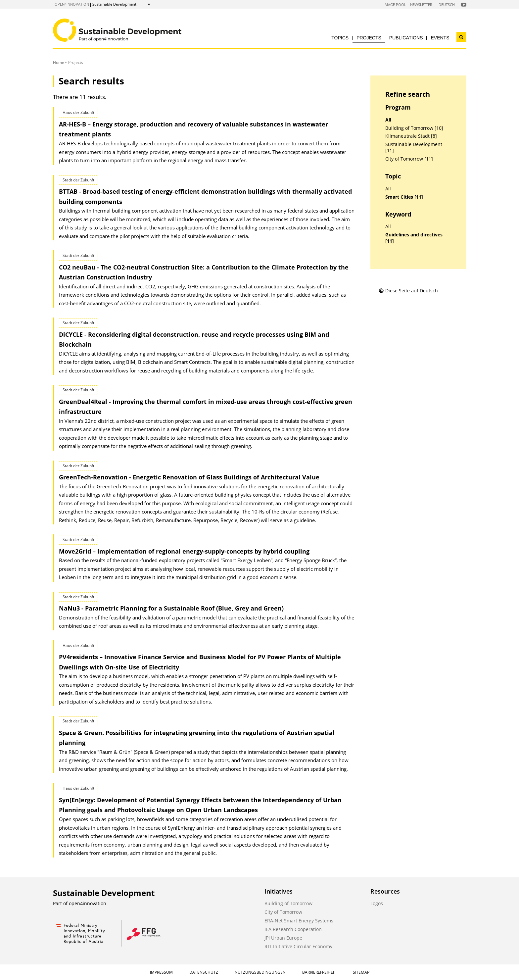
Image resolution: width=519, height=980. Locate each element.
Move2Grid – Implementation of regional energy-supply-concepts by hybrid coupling (184, 551)
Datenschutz (204, 972)
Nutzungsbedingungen (260, 972)
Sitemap (361, 972)
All (388, 120)
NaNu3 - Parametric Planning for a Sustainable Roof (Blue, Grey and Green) (171, 608)
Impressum (161, 972)
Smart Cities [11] (404, 197)
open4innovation (72, 4)
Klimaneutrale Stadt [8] (411, 136)
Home (59, 62)
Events (440, 38)
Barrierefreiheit (319, 972)
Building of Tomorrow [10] (414, 128)
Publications (406, 38)
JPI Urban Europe (283, 938)
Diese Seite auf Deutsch (408, 291)
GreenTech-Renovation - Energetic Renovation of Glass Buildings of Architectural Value (189, 477)
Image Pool (395, 4)
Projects (369, 38)
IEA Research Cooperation (293, 929)
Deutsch (447, 4)
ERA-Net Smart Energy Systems (299, 921)
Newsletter (421, 4)
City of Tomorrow (283, 912)
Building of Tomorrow (288, 903)
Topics (340, 38)
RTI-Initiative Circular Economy (298, 946)
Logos (377, 903)
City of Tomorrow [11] (409, 159)
